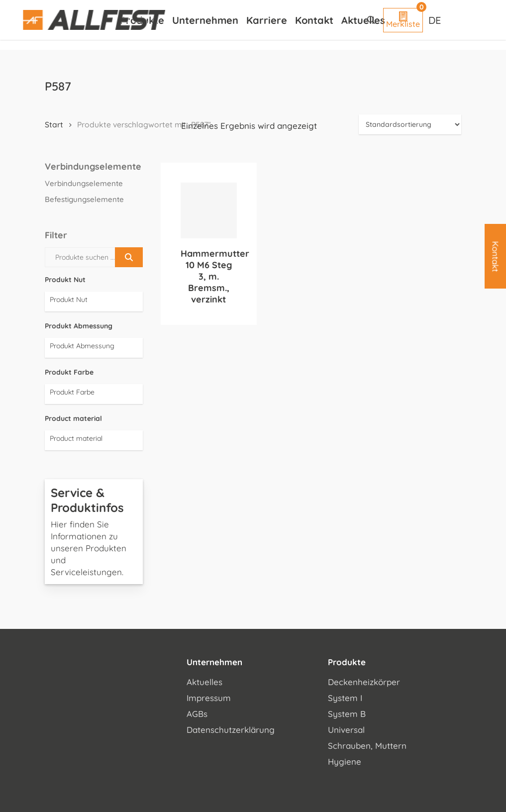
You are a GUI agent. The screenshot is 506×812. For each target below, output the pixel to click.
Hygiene (345, 761)
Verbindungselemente (84, 183)
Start (54, 124)
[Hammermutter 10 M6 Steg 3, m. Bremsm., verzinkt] (208, 210)
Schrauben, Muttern (367, 746)
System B (347, 714)
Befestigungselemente (84, 199)
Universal (346, 730)
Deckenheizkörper (364, 682)
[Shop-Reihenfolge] (410, 124)
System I (345, 698)
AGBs (197, 714)
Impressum (209, 698)
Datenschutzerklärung (231, 730)
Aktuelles (204, 682)
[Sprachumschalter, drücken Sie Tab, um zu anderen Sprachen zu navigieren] (436, 20)
